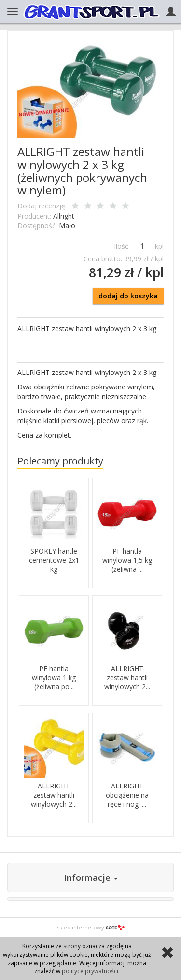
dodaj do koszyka (128, 296)
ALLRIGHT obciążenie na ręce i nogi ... (127, 795)
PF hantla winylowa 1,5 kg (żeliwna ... (127, 560)
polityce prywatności (90, 971)
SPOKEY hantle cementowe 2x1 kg (54, 560)
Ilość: (122, 246)
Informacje (91, 877)
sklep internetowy (91, 927)
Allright (64, 216)
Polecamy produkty (60, 461)
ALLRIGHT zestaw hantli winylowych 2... (127, 677)
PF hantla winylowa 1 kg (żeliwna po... (54, 677)
